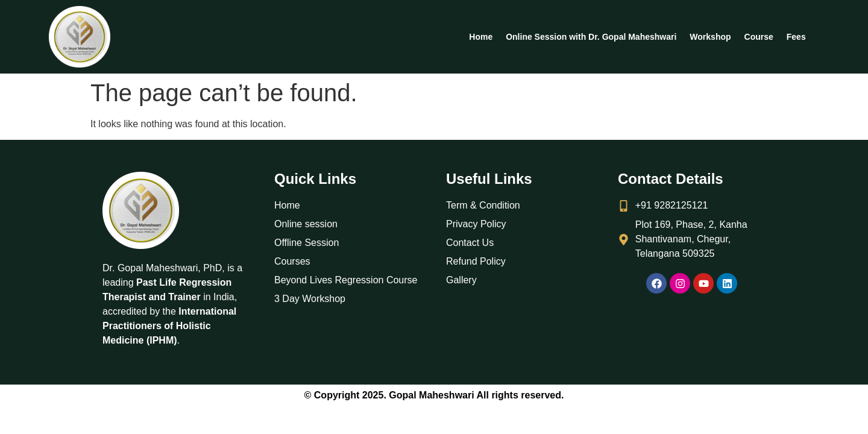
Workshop (710, 37)
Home (481, 37)
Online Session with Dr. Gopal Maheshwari (591, 37)
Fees (796, 37)
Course (759, 37)
